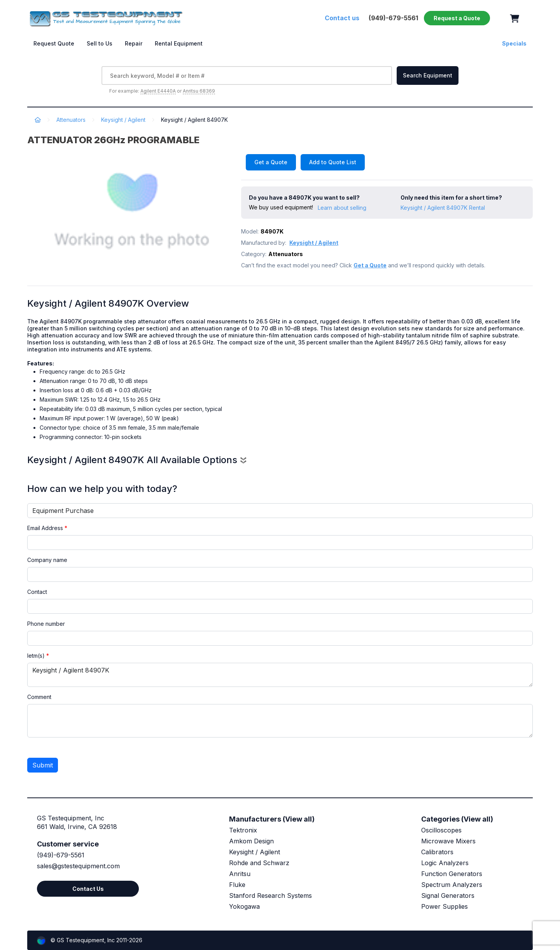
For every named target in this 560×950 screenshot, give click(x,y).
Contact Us (88, 889)
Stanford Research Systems (270, 896)
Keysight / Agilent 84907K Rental (443, 208)
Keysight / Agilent (123, 120)
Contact (37, 592)
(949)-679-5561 (61, 855)
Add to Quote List (333, 162)
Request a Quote (457, 18)
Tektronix (243, 830)
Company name (47, 560)
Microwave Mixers (448, 841)
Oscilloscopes (441, 830)
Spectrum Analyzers (452, 885)
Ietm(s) (38, 656)
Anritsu (240, 874)
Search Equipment (428, 75)
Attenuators (71, 120)
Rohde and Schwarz (259, 863)
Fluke (237, 885)
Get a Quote (271, 162)
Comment (39, 697)
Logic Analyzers (445, 863)
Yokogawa (244, 906)
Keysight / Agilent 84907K (280, 675)
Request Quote (54, 43)
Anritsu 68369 (199, 91)
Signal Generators (448, 896)
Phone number (46, 624)
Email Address (47, 528)
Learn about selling (342, 208)
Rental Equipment (179, 43)
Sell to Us (100, 43)
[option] (132, 208)
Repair (134, 43)
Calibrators (437, 852)
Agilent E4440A (158, 91)
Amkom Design (251, 841)
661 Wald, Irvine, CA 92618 (77, 827)
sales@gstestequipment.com (78, 866)
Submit (43, 765)
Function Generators (452, 874)
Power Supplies (444, 906)
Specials (514, 43)
